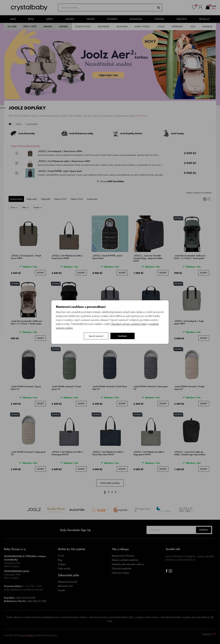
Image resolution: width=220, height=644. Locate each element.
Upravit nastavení (96, 336)
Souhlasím (123, 336)
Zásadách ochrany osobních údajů (129, 324)
